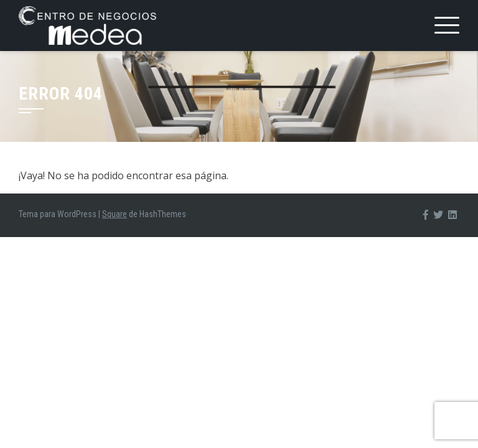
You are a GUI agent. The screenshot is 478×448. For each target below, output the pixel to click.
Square (115, 214)
